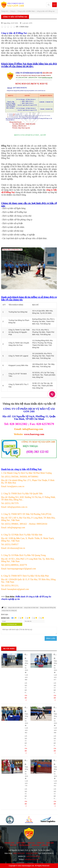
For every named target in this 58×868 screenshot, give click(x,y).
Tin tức (13, 845)
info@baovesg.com (32, 859)
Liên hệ (45, 845)
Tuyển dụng (24, 845)
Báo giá (50, 843)
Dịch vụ (31, 843)
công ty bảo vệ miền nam (15, 608)
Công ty (41, 843)
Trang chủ (9, 843)
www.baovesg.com (34, 434)
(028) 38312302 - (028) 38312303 (25, 853)
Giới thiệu (21, 843)
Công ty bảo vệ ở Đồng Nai (48, 608)
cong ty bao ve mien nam (31, 608)
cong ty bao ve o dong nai (9, 610)
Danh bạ (36, 845)
